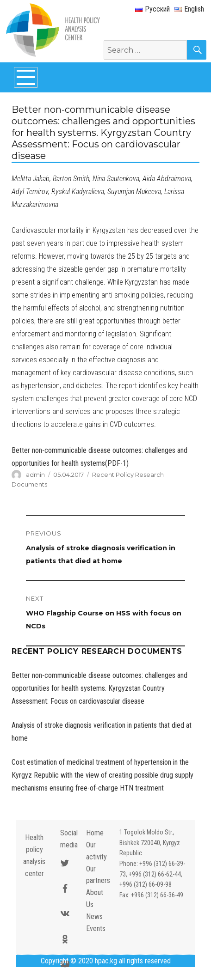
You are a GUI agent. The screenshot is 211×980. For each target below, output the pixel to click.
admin (35, 475)
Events (96, 928)
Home (95, 833)
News (94, 916)
